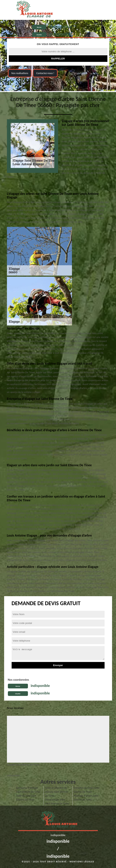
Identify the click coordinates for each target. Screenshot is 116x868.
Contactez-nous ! (45, 73)
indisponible (61, 27)
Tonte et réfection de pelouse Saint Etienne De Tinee (56, 792)
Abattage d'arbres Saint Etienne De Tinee (86, 798)
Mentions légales (82, 862)
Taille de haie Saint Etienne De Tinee (26, 798)
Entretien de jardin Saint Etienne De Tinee (86, 790)
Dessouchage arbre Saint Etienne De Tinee (57, 802)
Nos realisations (20, 73)
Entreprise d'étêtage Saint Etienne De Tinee (28, 790)
